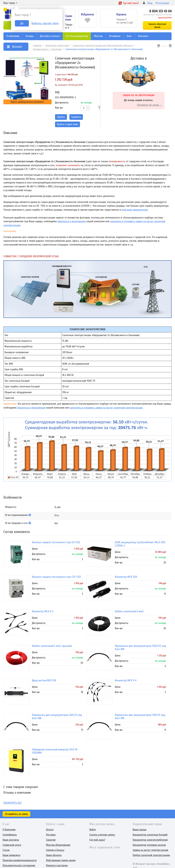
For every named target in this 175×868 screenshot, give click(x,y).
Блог (129, 36)
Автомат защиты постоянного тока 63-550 (56, 542)
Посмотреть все (12, 803)
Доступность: (62, 103)
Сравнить (76, 117)
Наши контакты (11, 840)
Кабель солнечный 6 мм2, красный (52, 646)
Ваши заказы (140, 830)
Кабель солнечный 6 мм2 (129, 611)
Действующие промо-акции (61, 860)
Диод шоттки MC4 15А (44, 680)
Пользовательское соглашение (19, 865)
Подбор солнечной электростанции (151, 855)
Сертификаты (10, 835)
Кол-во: (59, 108)
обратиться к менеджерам (72, 221)
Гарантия (51, 840)
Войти (93, 830)
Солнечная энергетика (57, 45)
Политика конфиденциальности (20, 860)
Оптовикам (115, 36)
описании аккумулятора (135, 210)
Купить (61, 117)
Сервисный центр (12, 845)
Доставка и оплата (50, 36)
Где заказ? (129, 3)
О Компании (9, 830)
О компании (13, 36)
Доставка (51, 835)
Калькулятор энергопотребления (150, 840)
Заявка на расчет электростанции (150, 850)
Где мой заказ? (97, 840)
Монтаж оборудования (58, 845)
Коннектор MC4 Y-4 (126, 680)
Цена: (35, 549)
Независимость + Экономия (47, 49)
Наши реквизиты (11, 855)
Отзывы (30, 36)
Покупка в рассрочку (57, 865)
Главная (37, 45)
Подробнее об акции (148, 105)
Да (22, 23)
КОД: (57, 92)
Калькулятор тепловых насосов (149, 845)
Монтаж (98, 36)
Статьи (6, 850)
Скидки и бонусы (55, 850)
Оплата (50, 830)
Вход (150, 3)
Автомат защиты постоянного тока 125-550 (56, 577)
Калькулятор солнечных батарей (150, 835)
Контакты (143, 36)
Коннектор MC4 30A (126, 577)
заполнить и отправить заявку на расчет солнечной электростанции (106, 408)
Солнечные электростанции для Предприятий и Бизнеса (103, 45)
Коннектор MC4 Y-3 (43, 611)
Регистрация (162, 3)
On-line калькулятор (77, 36)
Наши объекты (54, 855)
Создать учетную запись (102, 835)
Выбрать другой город (45, 23)
